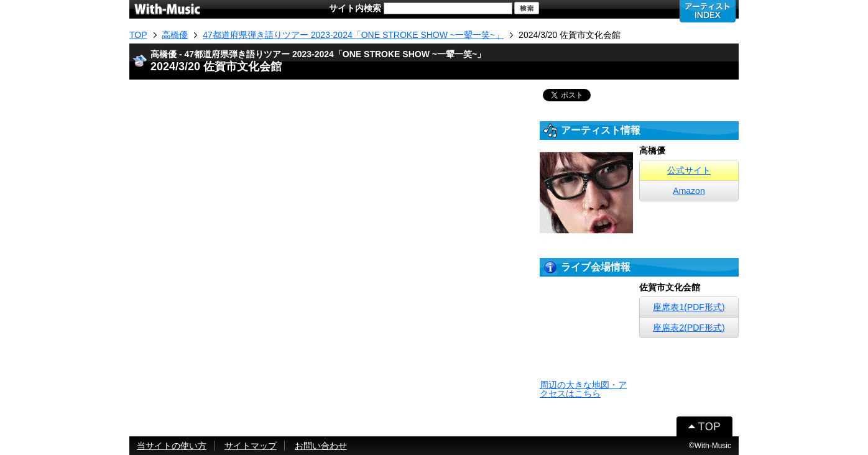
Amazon (689, 191)
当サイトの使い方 (172, 446)
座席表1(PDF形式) (689, 307)
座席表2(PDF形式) (689, 328)
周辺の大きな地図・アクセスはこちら (583, 389)
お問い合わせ (321, 446)
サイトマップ (251, 446)
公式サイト (689, 170)
